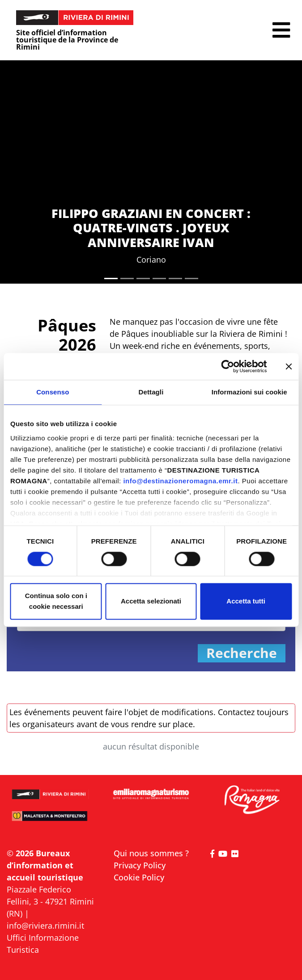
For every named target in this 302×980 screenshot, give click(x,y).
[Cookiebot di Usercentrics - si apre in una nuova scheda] (228, 366)
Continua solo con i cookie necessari (56, 601)
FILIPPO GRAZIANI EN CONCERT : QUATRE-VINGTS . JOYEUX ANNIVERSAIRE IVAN (151, 228)
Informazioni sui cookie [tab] (249, 392)
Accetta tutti (246, 601)
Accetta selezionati (151, 601)
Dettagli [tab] (151, 392)
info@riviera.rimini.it (45, 926)
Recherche (242, 653)
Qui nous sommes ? (151, 853)
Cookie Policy (139, 877)
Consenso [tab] (53, 392)
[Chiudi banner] (289, 366)
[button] (281, 30)
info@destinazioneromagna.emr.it (180, 481)
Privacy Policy (140, 865)
